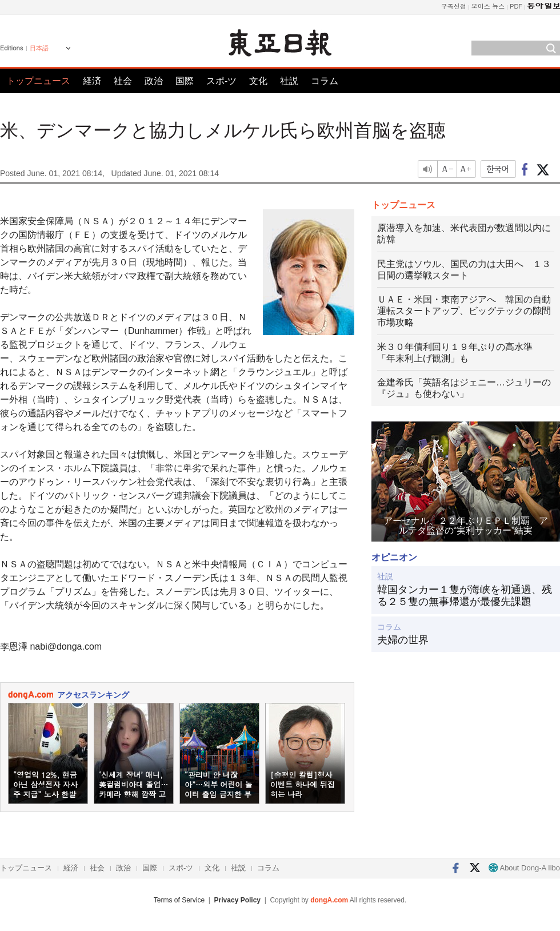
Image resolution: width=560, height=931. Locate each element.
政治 (154, 81)
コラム (325, 81)
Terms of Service (179, 900)
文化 (258, 81)
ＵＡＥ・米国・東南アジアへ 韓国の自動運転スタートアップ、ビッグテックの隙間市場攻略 (464, 311)
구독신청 (454, 6)
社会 (123, 81)
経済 (92, 81)
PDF (516, 6)
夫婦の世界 (403, 640)
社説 (289, 81)
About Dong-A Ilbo (524, 868)
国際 (185, 81)
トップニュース (38, 81)
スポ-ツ (221, 81)
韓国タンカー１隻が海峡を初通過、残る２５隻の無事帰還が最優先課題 (465, 596)
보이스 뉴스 (488, 6)
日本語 (39, 48)
